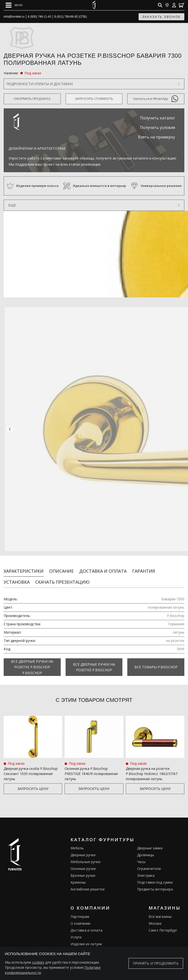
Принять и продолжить (156, 963)
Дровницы (146, 851)
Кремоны (78, 878)
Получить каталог (158, 118)
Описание (61, 567)
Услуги (76, 933)
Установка (17, 578)
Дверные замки (150, 844)
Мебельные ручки (85, 858)
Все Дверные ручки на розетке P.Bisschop (94, 663)
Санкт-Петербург (163, 926)
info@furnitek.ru (14, 17)
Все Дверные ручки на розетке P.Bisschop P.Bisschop (32, 663)
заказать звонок (162, 17)
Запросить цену (33, 784)
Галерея (77, 946)
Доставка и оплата (103, 567)
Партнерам (80, 912)
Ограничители (149, 864)
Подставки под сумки (155, 878)
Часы (141, 858)
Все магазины (160, 912)
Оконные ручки (83, 864)
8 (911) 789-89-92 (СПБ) (71, 17)
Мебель (77, 844)
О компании (80, 919)
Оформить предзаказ (32, 99)
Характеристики (24, 567)
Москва (155, 919)
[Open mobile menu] (14, 5)
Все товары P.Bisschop (156, 663)
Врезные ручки (83, 871)
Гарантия (144, 567)
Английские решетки (88, 885)
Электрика (146, 871)
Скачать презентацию (62, 578)
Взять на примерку (157, 137)
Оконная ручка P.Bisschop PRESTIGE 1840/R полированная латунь (91, 769)
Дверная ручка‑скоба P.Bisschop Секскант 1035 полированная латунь (31, 769)
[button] (10, 427)
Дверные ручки (83, 851)
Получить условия (158, 127)
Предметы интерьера (155, 885)
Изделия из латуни (86, 940)
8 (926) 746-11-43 (39, 17)
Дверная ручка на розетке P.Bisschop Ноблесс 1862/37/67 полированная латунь (152, 769)
